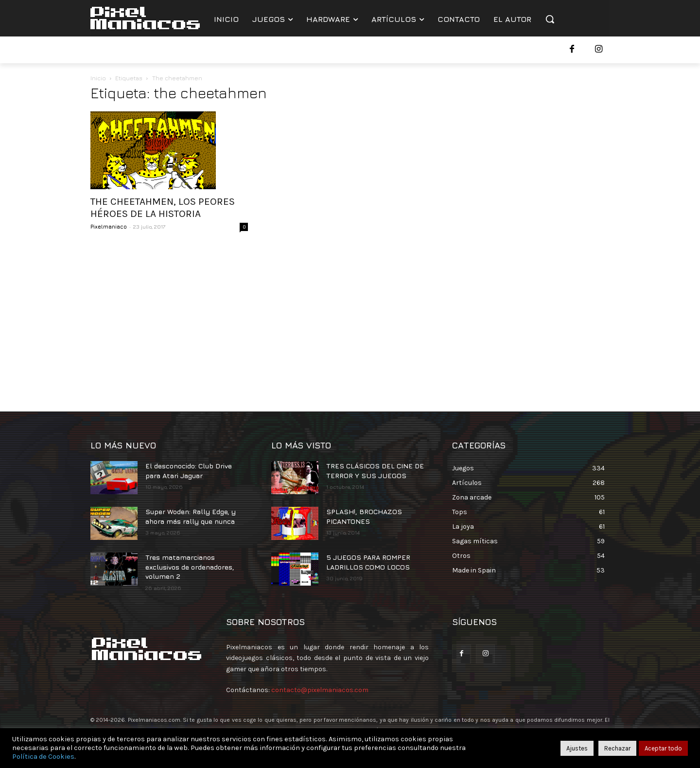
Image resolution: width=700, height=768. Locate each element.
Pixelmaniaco (109, 226)
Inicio (98, 78)
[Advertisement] (350, 319)
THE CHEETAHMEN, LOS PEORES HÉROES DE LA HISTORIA (163, 207)
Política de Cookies (43, 757)
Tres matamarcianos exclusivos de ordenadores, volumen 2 (190, 567)
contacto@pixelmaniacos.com (320, 690)
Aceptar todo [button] (663, 748)
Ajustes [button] (577, 748)
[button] (550, 19)
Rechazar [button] (617, 748)
